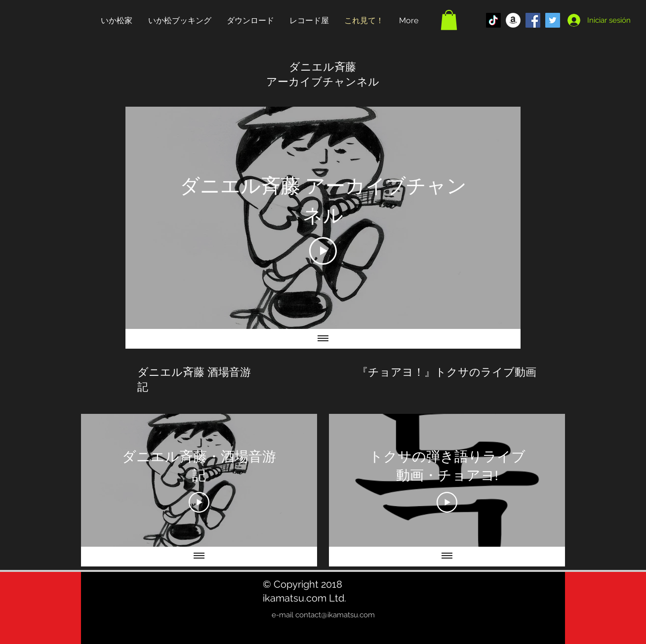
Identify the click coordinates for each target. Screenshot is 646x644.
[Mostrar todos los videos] (199, 557)
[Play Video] (323, 251)
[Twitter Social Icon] (553, 20)
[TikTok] (493, 20)
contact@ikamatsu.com (335, 615)
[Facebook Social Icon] (533, 20)
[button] (449, 20)
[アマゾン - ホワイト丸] (513, 20)
